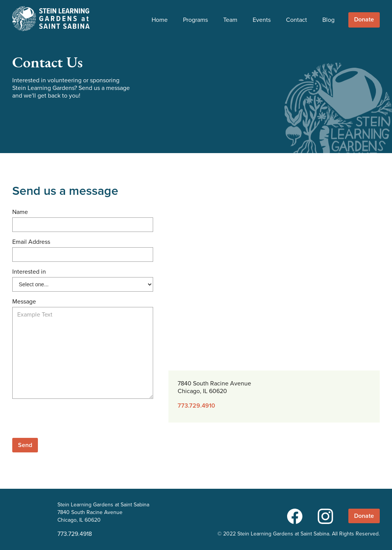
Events (262, 20)
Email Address (31, 242)
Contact (296, 20)
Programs (195, 20)
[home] (51, 19)
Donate (364, 20)
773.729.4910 (196, 406)
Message (24, 302)
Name (20, 212)
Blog (328, 20)
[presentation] (70, 420)
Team (230, 20)
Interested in (29, 272)
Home (160, 20)
